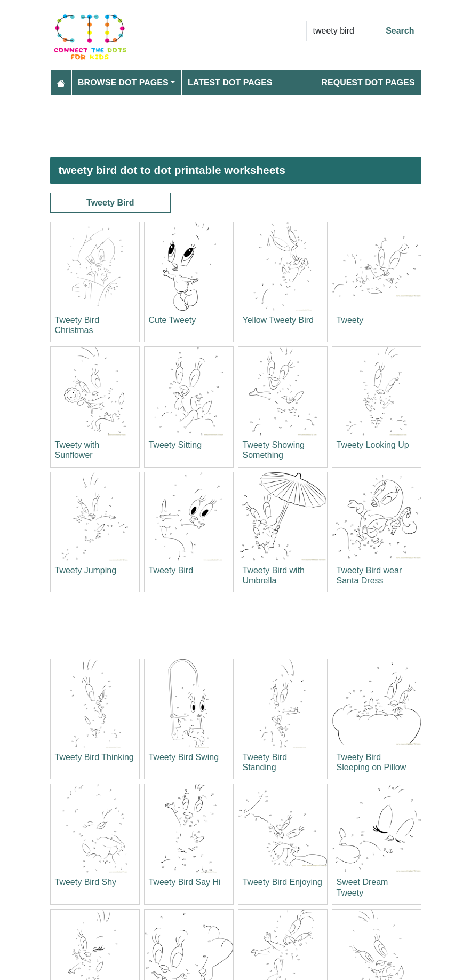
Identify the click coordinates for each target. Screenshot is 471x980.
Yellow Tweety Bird (278, 320)
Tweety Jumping (86, 570)
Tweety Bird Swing (184, 757)
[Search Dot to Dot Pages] (343, 31)
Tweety (350, 320)
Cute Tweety (173, 320)
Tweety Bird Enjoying (282, 882)
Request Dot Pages (368, 82)
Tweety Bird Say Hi (185, 882)
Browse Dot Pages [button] (123, 82)
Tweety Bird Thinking (94, 757)
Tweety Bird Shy (86, 882)
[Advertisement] (236, 126)
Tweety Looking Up (373, 445)
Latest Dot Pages (230, 82)
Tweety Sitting (175, 445)
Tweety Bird (110, 203)
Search (400, 31)
